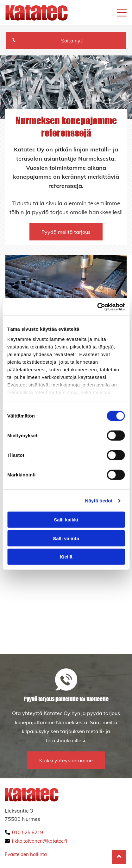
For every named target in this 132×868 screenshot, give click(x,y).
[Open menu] (122, 13)
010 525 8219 (28, 832)
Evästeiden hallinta (26, 854)
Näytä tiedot (99, 501)
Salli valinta (66, 538)
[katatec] (36, 570)
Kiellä (66, 557)
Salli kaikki (66, 520)
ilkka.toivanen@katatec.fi (40, 841)
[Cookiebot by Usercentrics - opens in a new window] (97, 307)
